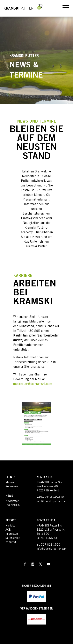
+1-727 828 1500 (48, 545)
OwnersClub (13, 505)
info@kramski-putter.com (51, 502)
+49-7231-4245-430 (50, 498)
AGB (8, 530)
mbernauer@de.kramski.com (33, 384)
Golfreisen (12, 487)
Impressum (12, 534)
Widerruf (11, 542)
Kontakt (10, 526)
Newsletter (12, 501)
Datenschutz (13, 538)
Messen (10, 483)
